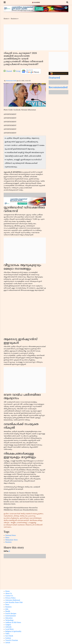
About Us (9, 594)
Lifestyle (8, 627)
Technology (9, 620)
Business (14, 19)
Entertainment (11, 616)
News (7, 538)
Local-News (9, 629)
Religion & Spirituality (13, 632)
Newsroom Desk (11, 81)
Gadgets (8, 625)
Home (6, 19)
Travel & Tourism (12, 640)
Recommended (58, 88)
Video (7, 634)
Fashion (8, 638)
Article (8, 643)
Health (8, 611)
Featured (54, 78)
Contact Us (9, 596)
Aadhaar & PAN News (13, 623)
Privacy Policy (10, 598)
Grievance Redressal (13, 600)
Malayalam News (12, 540)
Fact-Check (9, 636)
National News (11, 536)
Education (9, 618)
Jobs (7, 609)
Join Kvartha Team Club (14, 603)
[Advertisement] (36, 37)
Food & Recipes (11, 614)
